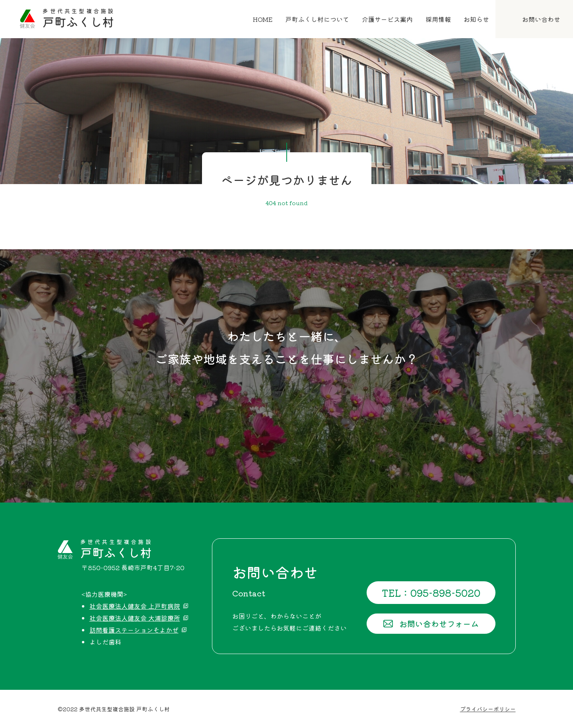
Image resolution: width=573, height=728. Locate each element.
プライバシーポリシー (488, 709)
